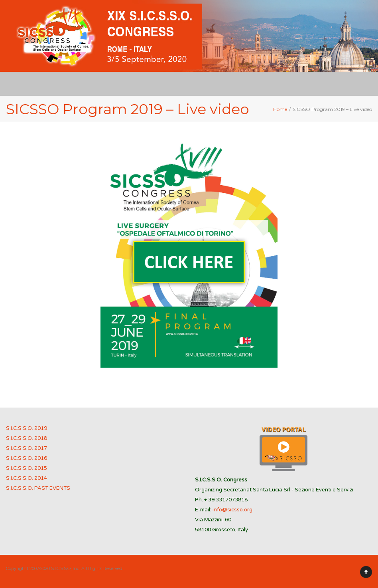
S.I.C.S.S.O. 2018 (27, 438)
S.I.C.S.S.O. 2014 (27, 478)
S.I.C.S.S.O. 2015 (27, 468)
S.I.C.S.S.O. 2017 (27, 448)
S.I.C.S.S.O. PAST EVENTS (38, 488)
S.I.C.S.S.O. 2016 (27, 458)
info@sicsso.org (232, 510)
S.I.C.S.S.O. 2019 (27, 428)
